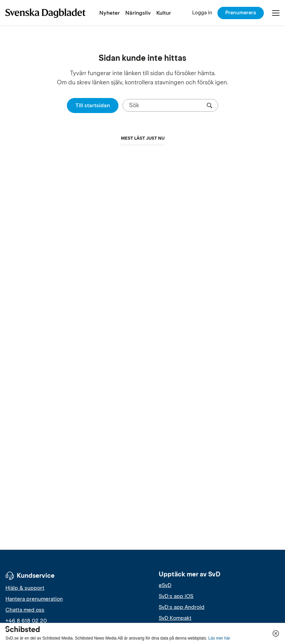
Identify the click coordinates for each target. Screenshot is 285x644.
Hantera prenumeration (34, 599)
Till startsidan (93, 105)
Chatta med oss (25, 610)
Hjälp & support (25, 588)
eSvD (165, 585)
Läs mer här (219, 638)
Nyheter (110, 13)
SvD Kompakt (175, 618)
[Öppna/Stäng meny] (276, 13)
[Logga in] (202, 13)
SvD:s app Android (182, 607)
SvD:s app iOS (176, 596)
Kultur (164, 13)
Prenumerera (241, 13)
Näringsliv (138, 13)
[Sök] (168, 105)
